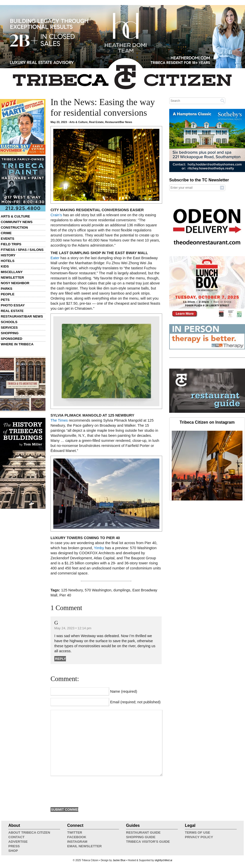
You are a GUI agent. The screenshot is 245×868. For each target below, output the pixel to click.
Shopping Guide (141, 837)
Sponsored (11, 339)
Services (9, 328)
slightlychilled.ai (163, 860)
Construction (14, 227)
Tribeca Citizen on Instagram (207, 422)
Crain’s (56, 215)
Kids (5, 266)
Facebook (77, 837)
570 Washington (98, 590)
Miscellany (12, 272)
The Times (59, 420)
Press (14, 846)
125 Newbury (72, 590)
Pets (5, 300)
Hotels (8, 261)
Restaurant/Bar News (22, 316)
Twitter (75, 833)
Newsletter (12, 278)
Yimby (99, 548)
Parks (7, 289)
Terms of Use (198, 833)
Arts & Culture (15, 216)
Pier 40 (65, 595)
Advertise (18, 842)
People (8, 294)
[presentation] (89, 791)
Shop (13, 851)
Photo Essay (13, 305)
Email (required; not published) (135, 702)
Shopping (10, 333)
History (8, 255)
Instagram (77, 842)
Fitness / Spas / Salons (22, 250)
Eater (55, 258)
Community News (17, 222)
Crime (6, 233)
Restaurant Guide (143, 833)
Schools (9, 322)
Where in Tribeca (17, 344)
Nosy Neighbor (15, 283)
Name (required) (124, 691)
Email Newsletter (84, 846)
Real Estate (12, 311)
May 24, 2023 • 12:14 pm (73, 628)
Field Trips (11, 244)
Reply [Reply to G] (60, 659)
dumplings (122, 590)
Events (7, 239)
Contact (16, 837)
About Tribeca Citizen (29, 833)
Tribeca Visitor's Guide (148, 842)
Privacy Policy (199, 837)
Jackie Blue (119, 860)
